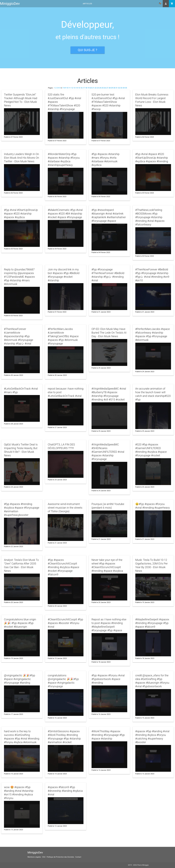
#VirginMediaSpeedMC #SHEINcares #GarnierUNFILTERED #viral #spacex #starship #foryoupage (108, 452)
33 (121, 88)
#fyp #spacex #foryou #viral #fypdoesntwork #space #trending (108, 679)
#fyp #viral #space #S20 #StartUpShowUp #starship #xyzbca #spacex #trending (152, 158)
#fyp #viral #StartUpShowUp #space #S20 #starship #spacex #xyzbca (21, 214)
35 (126, 88)
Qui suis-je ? (87, 50)
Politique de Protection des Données (60, 857)
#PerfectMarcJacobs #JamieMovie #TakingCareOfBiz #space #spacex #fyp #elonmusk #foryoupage (63, 336)
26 (105, 88)
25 (103, 88)
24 (100, 88)
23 (98, 88)
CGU (44, 857)
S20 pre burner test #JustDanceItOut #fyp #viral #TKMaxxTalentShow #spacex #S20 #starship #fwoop (108, 102)
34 (124, 88)
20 (91, 88)
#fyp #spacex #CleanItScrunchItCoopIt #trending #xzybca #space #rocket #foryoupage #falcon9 (63, 567)
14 (77, 88)
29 (112, 88)
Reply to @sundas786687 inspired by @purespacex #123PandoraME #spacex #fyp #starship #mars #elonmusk (19, 277)
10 (67, 88)
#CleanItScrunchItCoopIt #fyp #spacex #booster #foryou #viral (65, 623)
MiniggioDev (10, 4)
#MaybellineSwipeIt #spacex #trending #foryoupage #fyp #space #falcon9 (152, 623)
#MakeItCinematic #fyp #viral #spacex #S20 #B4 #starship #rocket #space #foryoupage (65, 214)
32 (119, 88)
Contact (78, 857)
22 (96, 88)
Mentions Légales (34, 857)
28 (110, 88)
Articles (87, 4)
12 (72, 88)
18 (86, 88)
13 (74, 88)
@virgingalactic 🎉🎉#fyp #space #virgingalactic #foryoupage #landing (20, 679)
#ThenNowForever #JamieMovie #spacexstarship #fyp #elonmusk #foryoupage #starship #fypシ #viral (19, 336)
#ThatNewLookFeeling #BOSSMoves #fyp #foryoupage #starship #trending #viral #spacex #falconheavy (150, 217)
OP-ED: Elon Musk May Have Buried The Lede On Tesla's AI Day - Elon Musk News (109, 333)
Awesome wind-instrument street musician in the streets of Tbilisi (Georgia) (65, 508)
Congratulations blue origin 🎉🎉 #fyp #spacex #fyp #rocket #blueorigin (20, 623)
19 (89, 88)
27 (107, 88)
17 (84, 88)
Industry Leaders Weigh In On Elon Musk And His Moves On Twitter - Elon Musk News (21, 158)
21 (93, 88)
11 (70, 88)
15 (79, 88)
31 (117, 88)
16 (81, 88)
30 (114, 88)
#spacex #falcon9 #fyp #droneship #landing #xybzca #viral (65, 791)
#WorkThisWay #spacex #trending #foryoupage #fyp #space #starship (108, 735)
